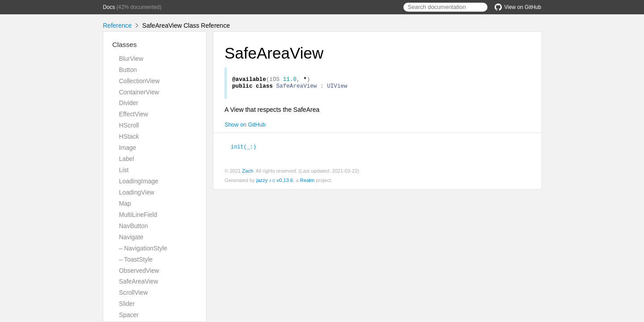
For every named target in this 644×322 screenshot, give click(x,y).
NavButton (133, 226)
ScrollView (133, 292)
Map (125, 203)
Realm (307, 182)
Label (127, 159)
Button (128, 70)
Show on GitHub (245, 127)
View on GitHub (518, 7)
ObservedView (139, 271)
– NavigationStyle (143, 248)
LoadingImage (139, 181)
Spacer (129, 315)
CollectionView (139, 81)
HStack (129, 136)
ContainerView (139, 92)
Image (128, 148)
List (124, 170)
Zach (248, 173)
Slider (127, 304)
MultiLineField (138, 215)
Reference (117, 25)
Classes (125, 44)
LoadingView (137, 192)
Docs (109, 7)
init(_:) (247, 149)
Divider (129, 103)
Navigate (131, 237)
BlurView (131, 59)
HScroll (129, 125)
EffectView (133, 114)
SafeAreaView (139, 281)
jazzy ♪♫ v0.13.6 (275, 182)
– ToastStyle (136, 259)
